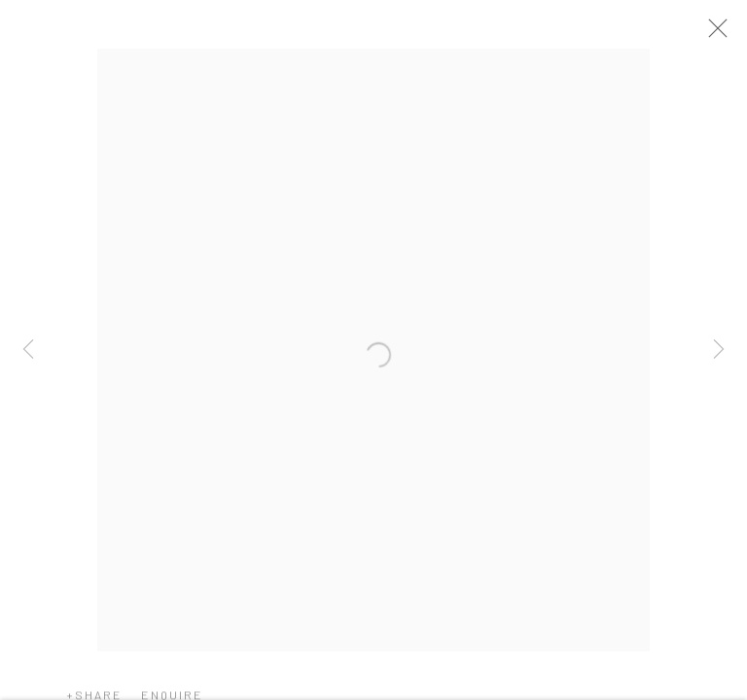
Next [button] (719, 350)
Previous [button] (28, 350)
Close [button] (724, 34)
